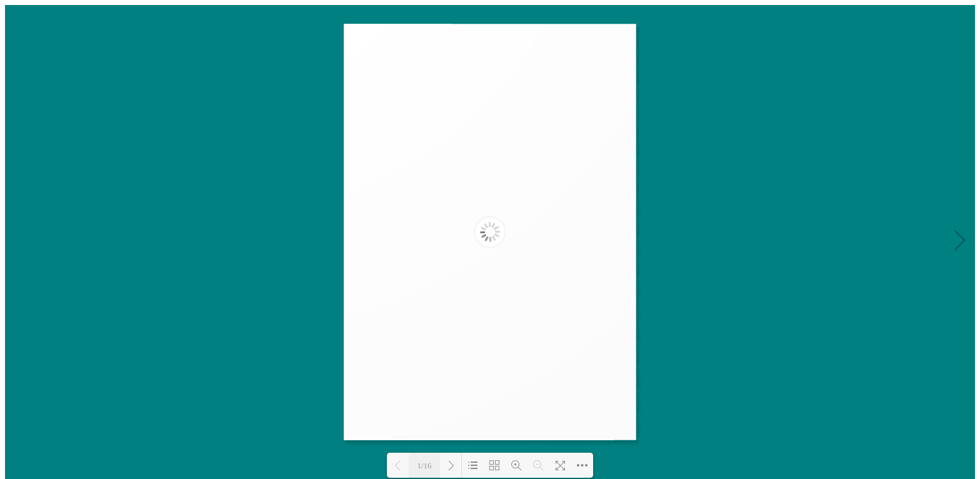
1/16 (424, 466)
